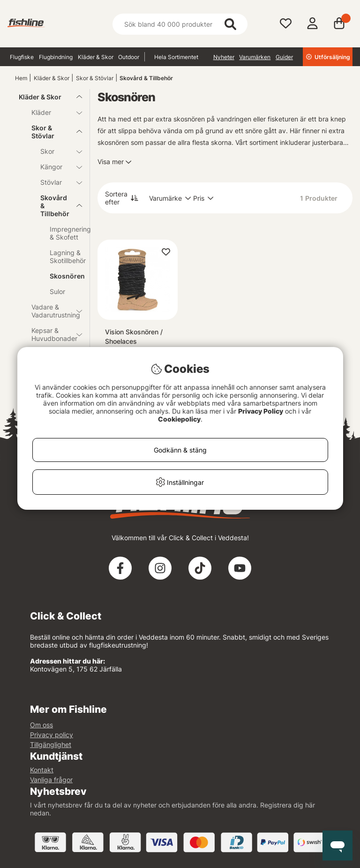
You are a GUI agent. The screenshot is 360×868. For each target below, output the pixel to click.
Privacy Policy (261, 411)
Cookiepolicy (179, 419)
